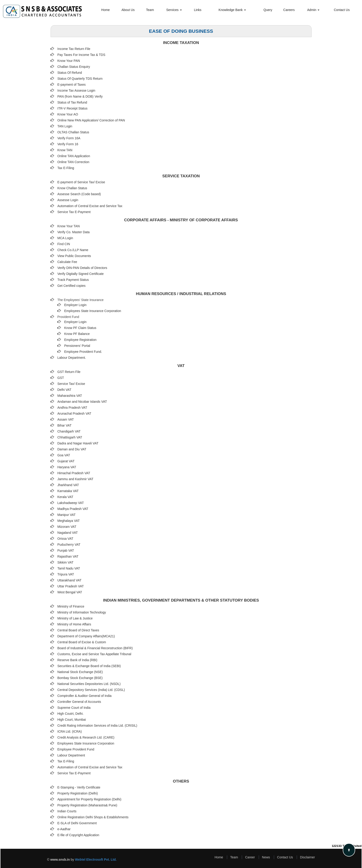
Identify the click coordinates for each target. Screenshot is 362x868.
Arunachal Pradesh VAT (74, 413)
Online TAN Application (74, 156)
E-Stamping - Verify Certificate (79, 787)
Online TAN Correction (73, 162)
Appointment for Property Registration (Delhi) (89, 799)
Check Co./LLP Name (73, 250)
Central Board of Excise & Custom (82, 642)
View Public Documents (74, 256)
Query (268, 10)
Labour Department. (72, 358)
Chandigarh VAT (69, 431)
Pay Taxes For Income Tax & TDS (81, 55)
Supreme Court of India (74, 708)
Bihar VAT (65, 425)
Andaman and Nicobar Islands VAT (82, 402)
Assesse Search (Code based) (79, 194)
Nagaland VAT (68, 533)
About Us (128, 10)
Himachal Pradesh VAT (74, 473)
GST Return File (69, 372)
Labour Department (71, 755)
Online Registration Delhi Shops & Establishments (93, 817)
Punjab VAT (66, 550)
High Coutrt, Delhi (70, 714)
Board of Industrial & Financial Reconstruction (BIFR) (95, 648)
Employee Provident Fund (76, 749)
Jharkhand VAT (68, 485)
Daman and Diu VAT (72, 449)
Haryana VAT (67, 467)
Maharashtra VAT (70, 396)
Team (150, 10)
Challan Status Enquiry (74, 67)
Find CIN (64, 244)
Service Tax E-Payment (74, 212)
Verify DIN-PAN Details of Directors (82, 268)
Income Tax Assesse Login (76, 90)
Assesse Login (68, 200)
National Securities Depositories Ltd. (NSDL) (89, 684)
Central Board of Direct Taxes (78, 630)
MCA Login (65, 238)
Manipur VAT (67, 515)
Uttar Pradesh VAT (71, 586)
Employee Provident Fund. (83, 352)
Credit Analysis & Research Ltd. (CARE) (86, 737)
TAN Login (65, 126)
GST (61, 378)
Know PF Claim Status (80, 328)
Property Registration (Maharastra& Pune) (87, 805)
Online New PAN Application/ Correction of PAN (91, 120)
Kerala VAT (65, 497)
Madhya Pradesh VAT (73, 509)
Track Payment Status (73, 280)
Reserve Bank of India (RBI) (77, 660)
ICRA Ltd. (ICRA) (70, 731)
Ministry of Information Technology (82, 612)
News (266, 857)
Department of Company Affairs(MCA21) (86, 636)
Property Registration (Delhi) (78, 793)
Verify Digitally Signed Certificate (81, 274)
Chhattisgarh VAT (70, 437)
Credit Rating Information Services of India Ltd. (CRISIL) (97, 726)
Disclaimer (307, 857)
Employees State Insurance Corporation (93, 311)
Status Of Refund (70, 73)
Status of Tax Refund (72, 102)
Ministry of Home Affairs (74, 624)
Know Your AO (68, 114)
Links (198, 10)
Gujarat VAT (66, 461)
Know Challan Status (72, 188)
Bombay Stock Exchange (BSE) (80, 678)
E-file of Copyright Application (78, 835)
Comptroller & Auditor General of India (85, 696)
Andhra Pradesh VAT (72, 408)
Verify (99, 96)
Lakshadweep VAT (71, 503)
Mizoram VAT (67, 527)
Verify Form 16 (68, 144)
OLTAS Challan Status (73, 132)
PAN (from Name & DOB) (76, 96)
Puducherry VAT (69, 545)
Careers (289, 10)
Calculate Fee (67, 262)
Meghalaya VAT (69, 521)
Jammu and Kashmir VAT (75, 479)
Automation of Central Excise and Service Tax (90, 206)
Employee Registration (80, 340)
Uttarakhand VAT (69, 580)
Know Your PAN (69, 61)
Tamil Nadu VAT (69, 568)
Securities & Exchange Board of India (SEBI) (89, 666)
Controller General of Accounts (79, 702)
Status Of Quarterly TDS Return (80, 79)
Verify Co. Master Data (74, 232)
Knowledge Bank (232, 10)
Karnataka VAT (68, 491)
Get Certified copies (72, 286)
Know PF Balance (77, 334)
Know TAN (65, 150)
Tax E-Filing (66, 168)
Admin (313, 10)
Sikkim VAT (65, 562)
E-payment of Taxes (72, 85)
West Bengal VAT (70, 592)
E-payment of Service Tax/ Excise (81, 182)
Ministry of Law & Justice (75, 618)
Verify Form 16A (69, 138)
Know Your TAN (69, 226)
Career (250, 857)
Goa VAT (64, 455)
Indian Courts (67, 811)
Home (105, 10)
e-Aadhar (64, 829)
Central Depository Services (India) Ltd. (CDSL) (91, 690)
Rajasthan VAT (68, 556)
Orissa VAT (65, 539)
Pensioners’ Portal (77, 346)
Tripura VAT (66, 574)
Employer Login (75, 305)
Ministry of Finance (71, 606)
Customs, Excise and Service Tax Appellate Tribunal (94, 654)
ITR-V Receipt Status (73, 108)
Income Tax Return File (74, 49)
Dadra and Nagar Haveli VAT (78, 443)
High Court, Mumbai (72, 720)
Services (174, 10)
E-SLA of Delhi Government (77, 823)
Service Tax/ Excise (71, 384)
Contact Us (342, 10)
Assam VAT (66, 419)
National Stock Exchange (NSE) (80, 672)
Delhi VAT (64, 390)
